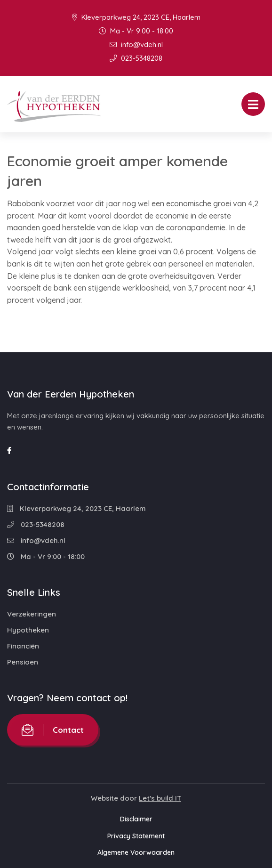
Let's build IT (160, 798)
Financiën (23, 646)
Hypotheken (28, 630)
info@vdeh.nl (136, 45)
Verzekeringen (32, 614)
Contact (53, 730)
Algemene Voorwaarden (136, 852)
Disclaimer (136, 819)
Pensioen (23, 662)
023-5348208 (136, 58)
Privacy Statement (136, 836)
